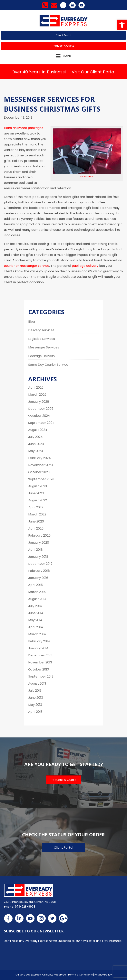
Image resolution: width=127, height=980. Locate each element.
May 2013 (35, 705)
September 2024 (41, 423)
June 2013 (36, 698)
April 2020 (36, 528)
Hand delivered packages (24, 128)
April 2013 (35, 712)
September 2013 (41, 676)
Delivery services (41, 330)
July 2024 (35, 437)
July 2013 (35, 691)
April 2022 (36, 507)
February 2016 (39, 571)
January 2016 (38, 578)
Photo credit (87, 176)
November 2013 (40, 662)
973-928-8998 (25, 907)
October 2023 (39, 472)
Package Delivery (42, 356)
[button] (122, 25)
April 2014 (36, 627)
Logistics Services (42, 339)
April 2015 (35, 585)
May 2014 (35, 620)
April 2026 (36, 388)
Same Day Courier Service (48, 365)
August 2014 (37, 599)
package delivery (85, 266)
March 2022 (37, 514)
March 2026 (37, 395)
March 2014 (37, 634)
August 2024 (38, 430)
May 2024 (36, 451)
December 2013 (40, 655)
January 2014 (38, 648)
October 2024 (39, 416)
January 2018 (38, 557)
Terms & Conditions (80, 975)
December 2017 (40, 564)
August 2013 (37, 684)
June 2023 (36, 493)
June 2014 (36, 613)
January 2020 (39, 543)
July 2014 (35, 606)
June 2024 (36, 444)
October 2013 (39, 669)
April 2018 (35, 550)
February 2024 (39, 458)
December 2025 (41, 409)
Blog (32, 322)
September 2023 (41, 479)
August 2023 (38, 486)
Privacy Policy (103, 975)
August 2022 (38, 500)
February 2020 (39, 536)
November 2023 (40, 465)
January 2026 (39, 402)
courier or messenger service (27, 266)
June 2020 (36, 521)
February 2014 (39, 641)
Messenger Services (44, 347)
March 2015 (37, 592)
